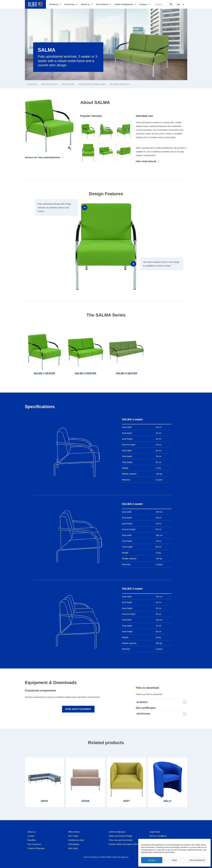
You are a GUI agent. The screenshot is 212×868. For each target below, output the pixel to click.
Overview (32, 84)
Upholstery (68, 84)
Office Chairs (74, 832)
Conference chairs (77, 840)
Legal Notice (155, 832)
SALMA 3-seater (127, 373)
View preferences (197, 860)
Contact (145, 4)
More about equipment (78, 709)
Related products (120, 84)
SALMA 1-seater (44, 373)
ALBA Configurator (125, 4)
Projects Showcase (36, 848)
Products (55, 4)
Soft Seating (74, 844)
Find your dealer (146, 161)
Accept (152, 860)
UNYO (44, 801)
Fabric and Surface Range (121, 836)
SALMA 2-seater (85, 373)
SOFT (127, 801)
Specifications (49, 84)
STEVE (86, 801)
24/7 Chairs (74, 836)
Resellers (32, 840)
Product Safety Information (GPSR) (125, 844)
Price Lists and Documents (121, 840)
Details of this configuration (43, 157)
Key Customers (35, 844)
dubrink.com (125, 857)
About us (87, 4)
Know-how (71, 4)
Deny (174, 860)
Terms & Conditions (158, 836)
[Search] (171, 4)
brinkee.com (95, 857)
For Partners (103, 4)
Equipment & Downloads (92, 84)
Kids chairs (73, 848)
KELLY (168, 801)
